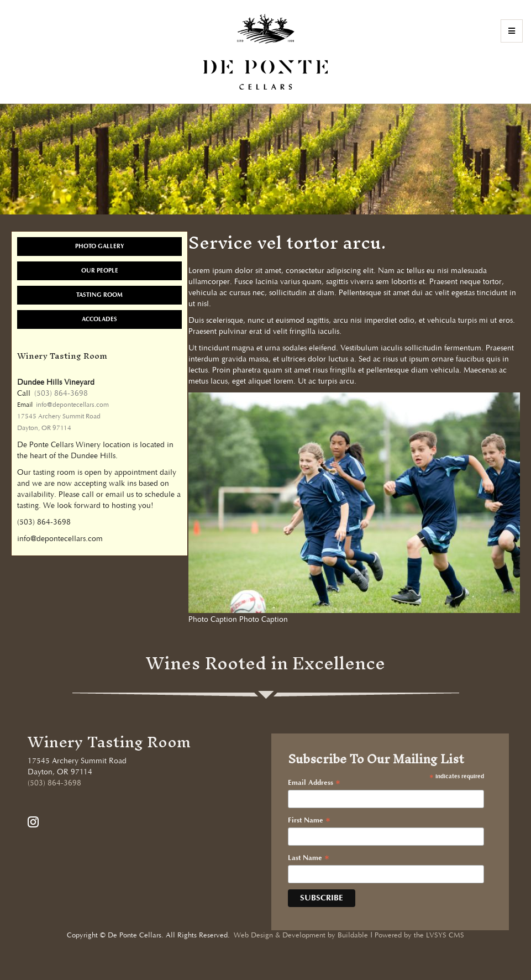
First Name (309, 821)
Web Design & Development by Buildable (301, 936)
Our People (100, 271)
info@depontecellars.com (72, 405)
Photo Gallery (100, 246)
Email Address (314, 783)
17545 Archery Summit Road (59, 416)
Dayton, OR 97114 (44, 428)
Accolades (99, 319)
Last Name (309, 858)
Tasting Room (99, 295)
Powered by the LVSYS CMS (419, 936)
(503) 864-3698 (61, 394)
